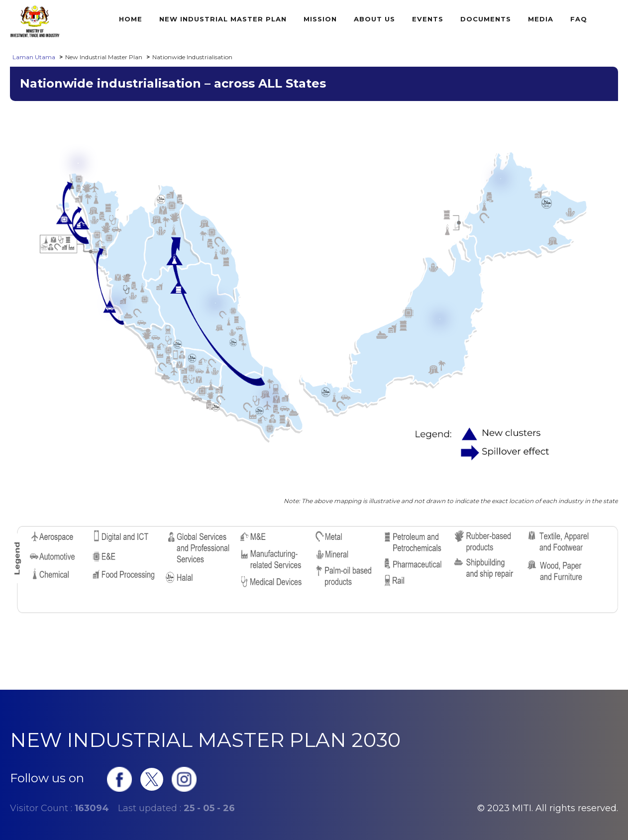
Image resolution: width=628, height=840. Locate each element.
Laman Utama (34, 57)
